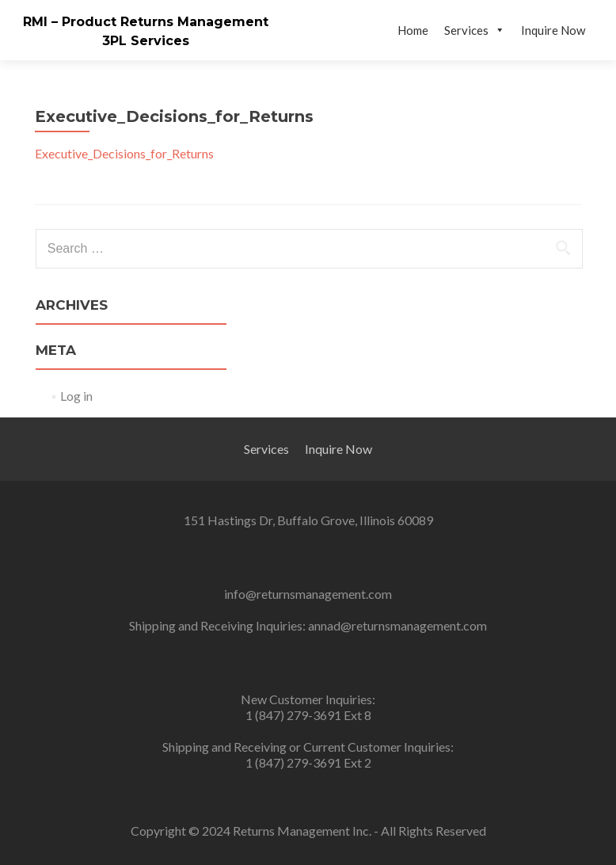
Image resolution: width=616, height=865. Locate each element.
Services (475, 30)
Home (413, 30)
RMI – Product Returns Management (146, 22)
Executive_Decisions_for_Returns (124, 153)
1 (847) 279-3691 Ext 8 (308, 715)
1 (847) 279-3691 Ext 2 (308, 762)
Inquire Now (553, 30)
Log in (76, 396)
